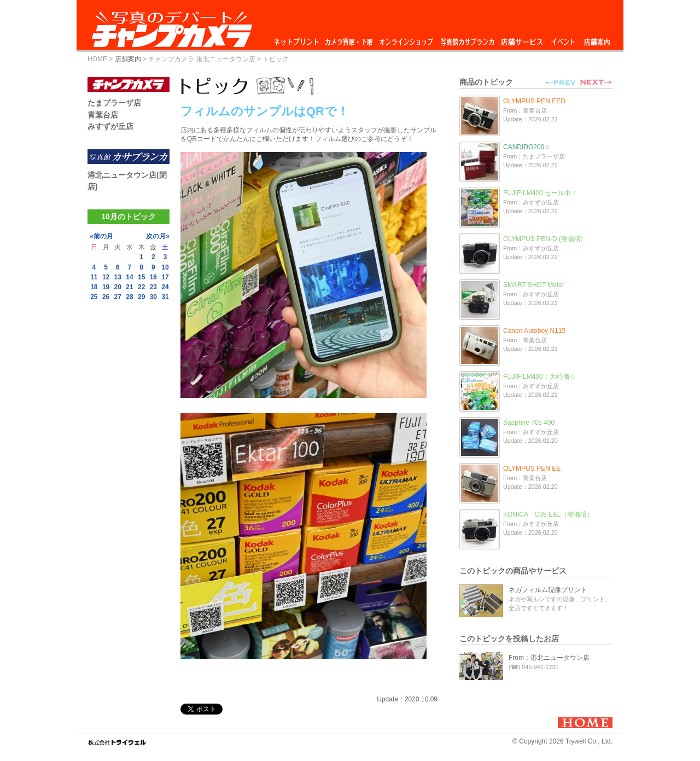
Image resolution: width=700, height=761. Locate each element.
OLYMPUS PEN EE (532, 469)
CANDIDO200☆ (527, 147)
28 (129, 297)
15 (141, 277)
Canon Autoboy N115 (534, 331)
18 (94, 287)
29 (141, 297)
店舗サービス (522, 39)
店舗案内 (597, 39)
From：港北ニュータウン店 (549, 658)
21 (129, 287)
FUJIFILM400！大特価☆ (539, 377)
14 (129, 277)
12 (106, 277)
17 (165, 277)
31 (165, 297)
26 (106, 297)
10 (165, 267)
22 (141, 287)
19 (106, 287)
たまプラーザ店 (114, 103)
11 (94, 277)
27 (118, 297)
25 (94, 297)
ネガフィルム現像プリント (548, 590)
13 (118, 277)
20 (118, 287)
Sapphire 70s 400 (529, 423)
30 (153, 297)
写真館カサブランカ (467, 39)
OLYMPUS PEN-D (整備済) (543, 239)
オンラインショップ (406, 39)
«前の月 (101, 236)
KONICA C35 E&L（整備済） (548, 514)
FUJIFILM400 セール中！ (540, 193)
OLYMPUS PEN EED (534, 101)
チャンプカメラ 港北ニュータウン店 (202, 59)
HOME (97, 59)
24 (165, 287)
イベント (563, 39)
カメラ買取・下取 (349, 39)
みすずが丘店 (110, 126)
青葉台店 (103, 115)
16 (153, 277)
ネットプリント (298, 39)
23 (153, 287)
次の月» (158, 236)
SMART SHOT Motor (534, 285)
